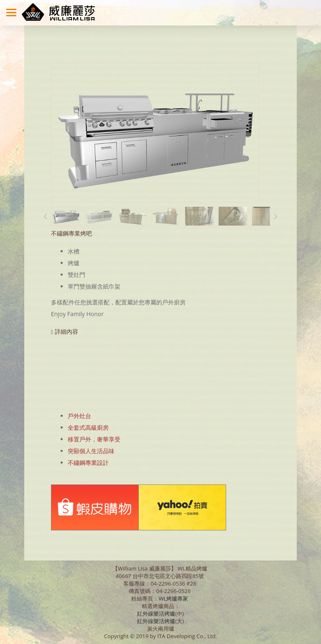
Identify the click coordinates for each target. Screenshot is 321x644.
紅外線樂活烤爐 (156, 614)
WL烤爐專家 (174, 598)
